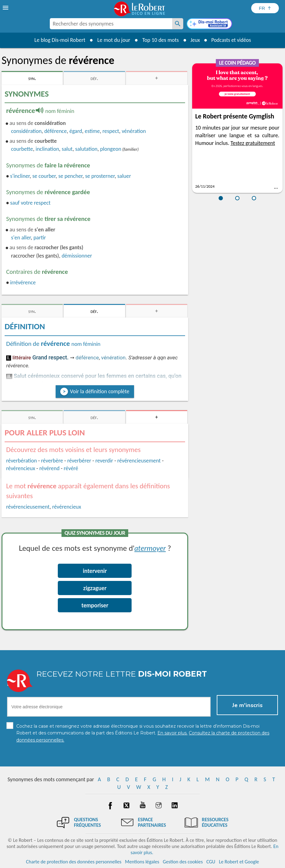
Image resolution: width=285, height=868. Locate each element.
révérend (49, 468)
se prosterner (100, 176)
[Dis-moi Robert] (209, 24)
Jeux (194, 40)
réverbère (52, 461)
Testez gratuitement (253, 143)
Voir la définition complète (99, 391)
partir (40, 238)
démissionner (77, 256)
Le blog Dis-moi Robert (58, 40)
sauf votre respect (30, 203)
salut (67, 149)
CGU (211, 862)
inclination (47, 149)
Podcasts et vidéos (232, 40)
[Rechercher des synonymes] (178, 24)
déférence (55, 131)
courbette (22, 149)
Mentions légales (142, 862)
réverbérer (79, 461)
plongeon (111, 149)
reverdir (104, 461)
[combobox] (111, 24)
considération (26, 131)
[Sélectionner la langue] (265, 8)
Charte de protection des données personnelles (74, 862)
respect (111, 131)
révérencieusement (139, 461)
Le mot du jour (112, 40)
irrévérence (23, 282)
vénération (134, 131)
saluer (124, 176)
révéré (71, 468)
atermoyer (150, 548)
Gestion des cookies (183, 862)
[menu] (6, 8)
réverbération (22, 461)
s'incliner (20, 176)
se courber (44, 176)
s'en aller (21, 238)
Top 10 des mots (159, 40)
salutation (87, 149)
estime (92, 131)
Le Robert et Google (239, 862)
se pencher (71, 176)
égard (76, 131)
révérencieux (21, 468)
